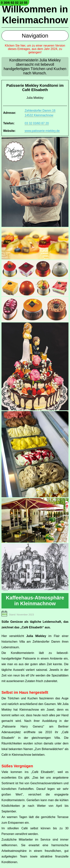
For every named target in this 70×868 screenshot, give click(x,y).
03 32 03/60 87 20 (37, 123)
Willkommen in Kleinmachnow (35, 15)
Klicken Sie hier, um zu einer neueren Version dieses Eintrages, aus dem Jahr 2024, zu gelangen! (35, 49)
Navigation (35, 36)
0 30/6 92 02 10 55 (14, 3)
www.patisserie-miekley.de (42, 131)
